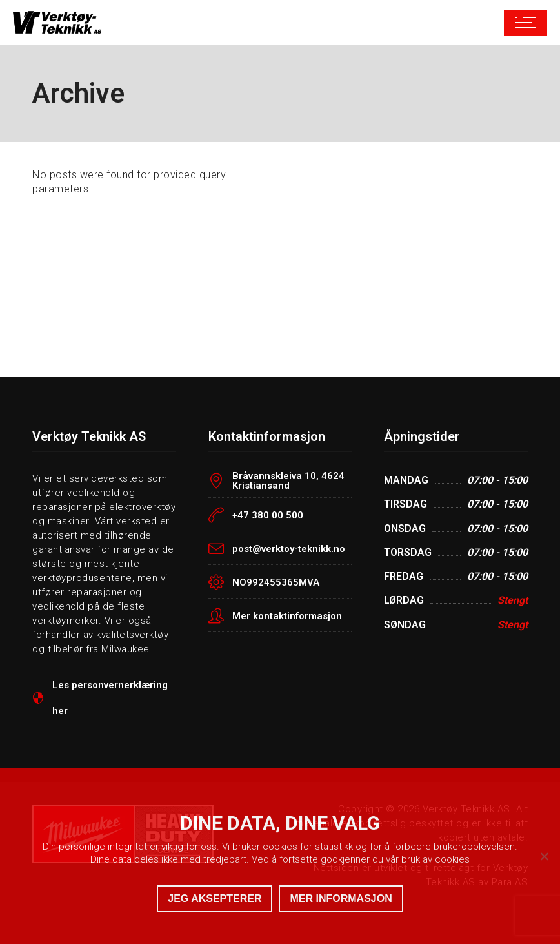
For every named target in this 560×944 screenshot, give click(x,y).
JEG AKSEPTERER (215, 898)
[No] (544, 856)
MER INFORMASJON (341, 898)
